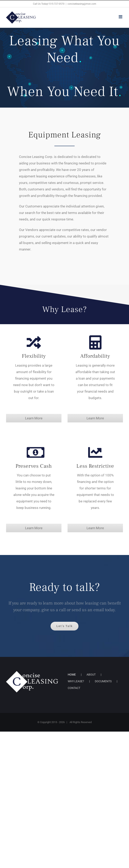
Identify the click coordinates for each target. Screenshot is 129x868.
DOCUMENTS (103, 681)
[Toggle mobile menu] (121, 17)
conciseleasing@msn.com (82, 4)
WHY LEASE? (76, 681)
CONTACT (74, 688)
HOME (72, 675)
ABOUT (91, 675)
